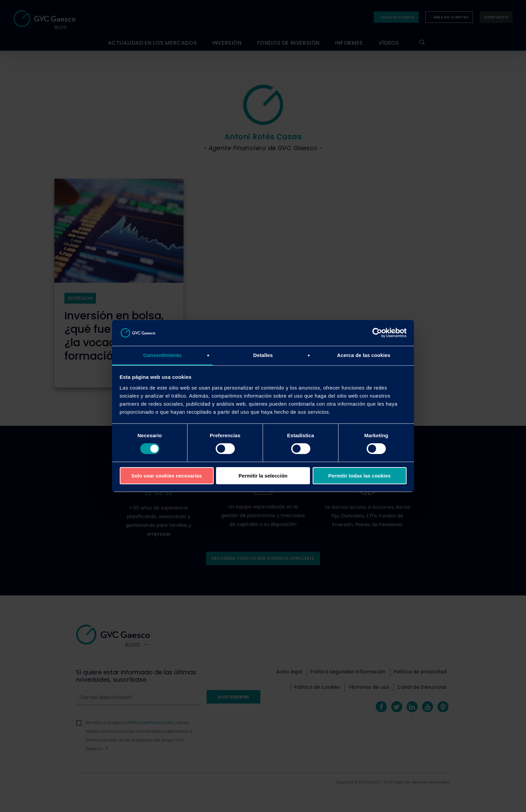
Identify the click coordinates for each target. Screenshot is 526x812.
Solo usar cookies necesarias (166, 476)
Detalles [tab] (263, 355)
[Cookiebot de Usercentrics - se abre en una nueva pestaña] (377, 333)
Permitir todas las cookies (360, 476)
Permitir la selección (263, 476)
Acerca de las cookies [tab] (364, 355)
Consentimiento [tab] (163, 355)
